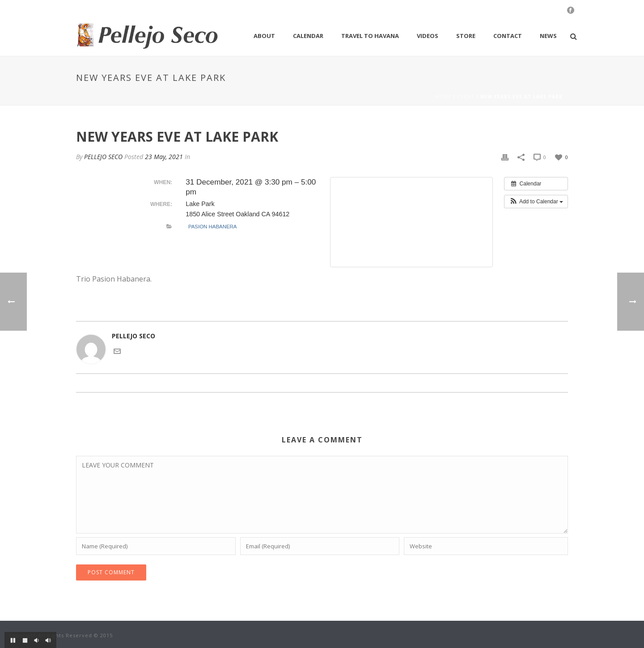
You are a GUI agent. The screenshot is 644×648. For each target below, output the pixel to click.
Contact (508, 36)
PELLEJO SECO (103, 157)
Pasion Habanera (212, 227)
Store (466, 36)
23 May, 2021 (164, 157)
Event (466, 97)
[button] (536, 202)
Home (443, 97)
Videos (428, 36)
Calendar (308, 36)
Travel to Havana (370, 36)
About (264, 36)
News (548, 36)
